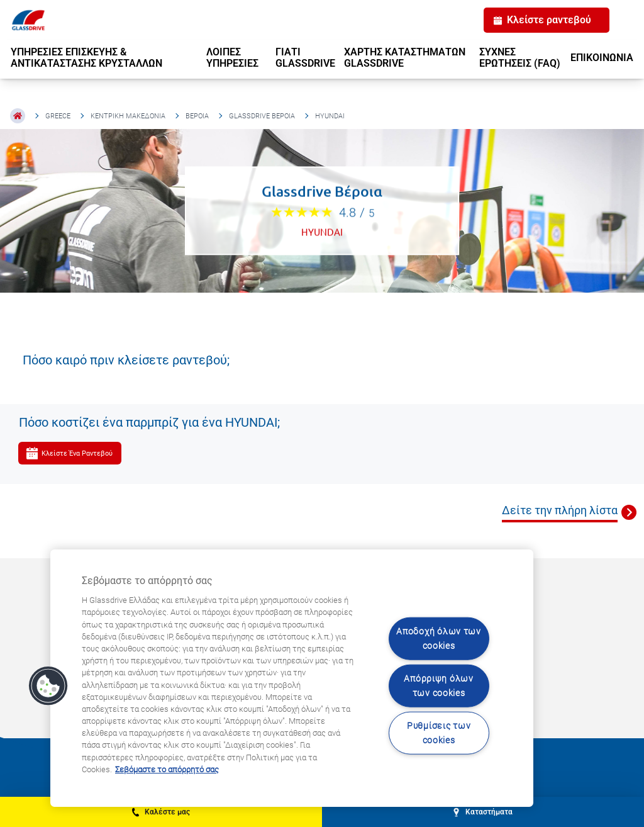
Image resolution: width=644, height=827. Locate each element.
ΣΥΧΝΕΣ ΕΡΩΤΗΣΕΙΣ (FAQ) (520, 58)
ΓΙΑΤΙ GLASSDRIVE (305, 58)
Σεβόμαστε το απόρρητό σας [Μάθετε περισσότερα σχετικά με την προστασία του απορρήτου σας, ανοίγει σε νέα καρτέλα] (167, 769)
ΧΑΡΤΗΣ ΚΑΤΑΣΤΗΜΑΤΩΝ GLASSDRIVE (405, 58)
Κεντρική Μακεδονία (128, 116)
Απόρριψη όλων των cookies (438, 686)
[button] (48, 686)
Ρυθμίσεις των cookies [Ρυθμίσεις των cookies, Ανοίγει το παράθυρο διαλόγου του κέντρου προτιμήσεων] (439, 733)
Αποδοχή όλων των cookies (439, 638)
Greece (58, 116)
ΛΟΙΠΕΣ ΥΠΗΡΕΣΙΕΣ (232, 58)
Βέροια (197, 116)
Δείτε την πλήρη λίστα (560, 510)
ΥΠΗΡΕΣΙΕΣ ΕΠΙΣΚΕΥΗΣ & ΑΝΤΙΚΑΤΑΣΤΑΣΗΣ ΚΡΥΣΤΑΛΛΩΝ (86, 58)
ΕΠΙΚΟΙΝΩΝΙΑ (602, 58)
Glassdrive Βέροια (262, 116)
